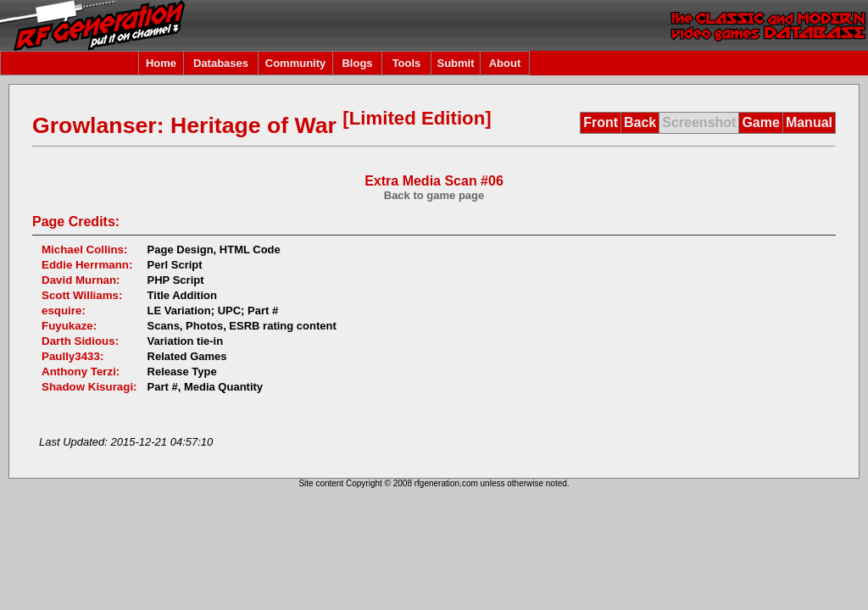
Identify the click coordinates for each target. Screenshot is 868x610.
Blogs (357, 63)
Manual (809, 122)
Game (760, 122)
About (505, 63)
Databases (221, 63)
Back (640, 122)
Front (601, 122)
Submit (455, 63)
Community (296, 63)
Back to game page (434, 195)
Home (161, 63)
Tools (407, 63)
